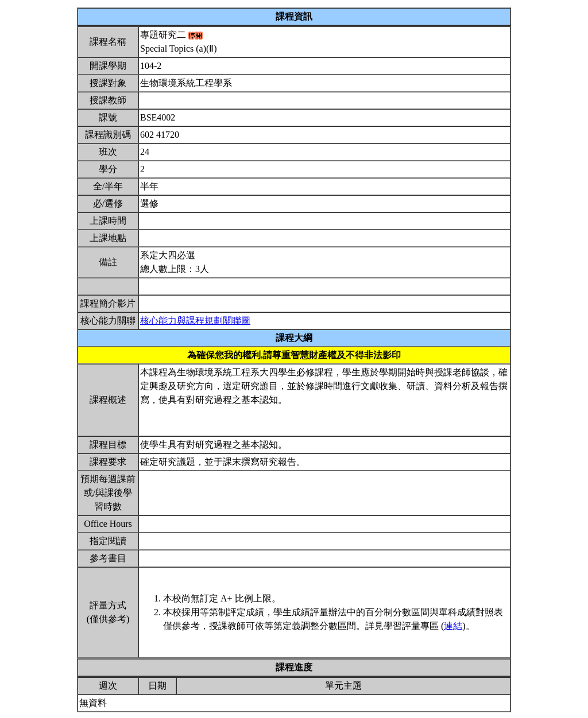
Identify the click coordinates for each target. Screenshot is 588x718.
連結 (453, 626)
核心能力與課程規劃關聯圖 (195, 321)
